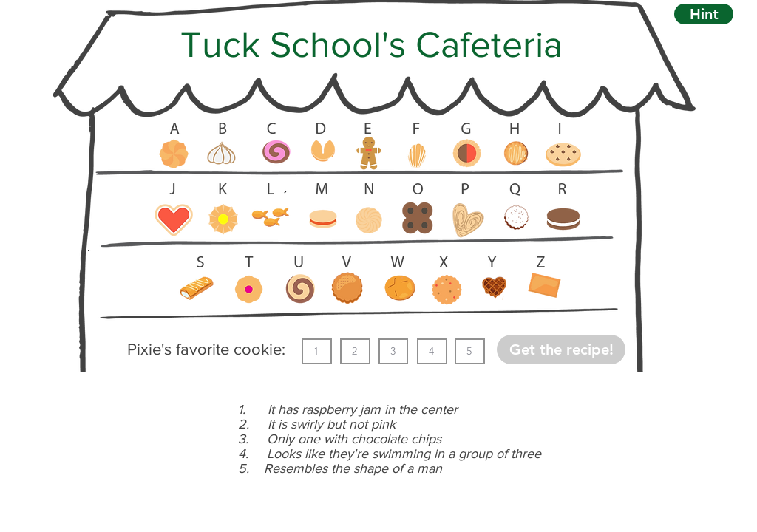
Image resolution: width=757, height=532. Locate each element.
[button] (704, 14)
